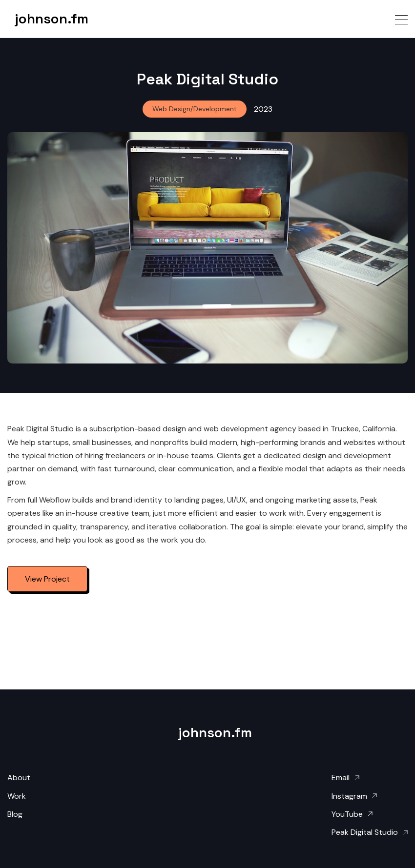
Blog (15, 814)
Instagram (349, 796)
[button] (401, 19)
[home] (44, 19)
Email (341, 777)
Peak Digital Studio (365, 832)
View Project (47, 579)
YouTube (347, 814)
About (19, 777)
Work (17, 796)
